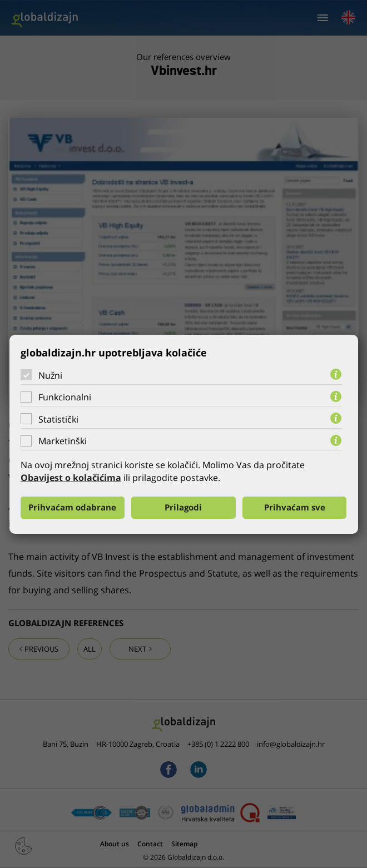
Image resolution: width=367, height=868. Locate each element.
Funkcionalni (65, 397)
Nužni (50, 375)
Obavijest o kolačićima (71, 478)
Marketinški (63, 441)
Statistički (58, 419)
